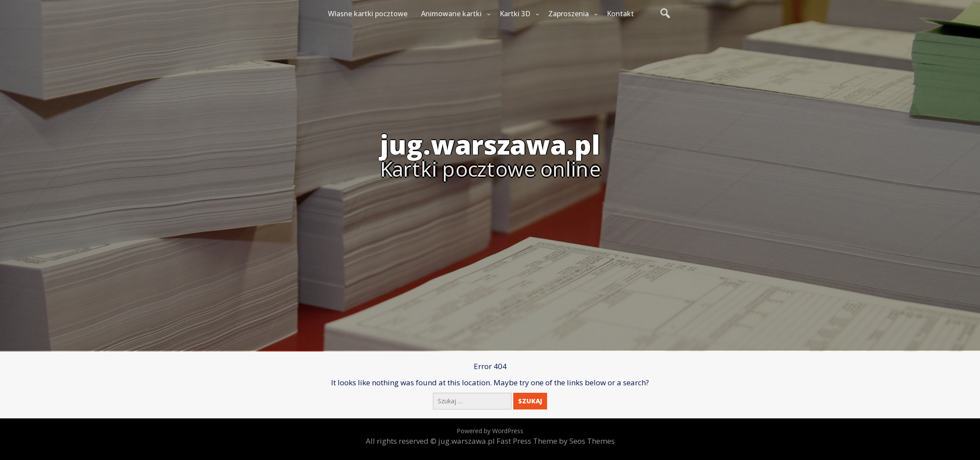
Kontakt (620, 14)
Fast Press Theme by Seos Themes (556, 441)
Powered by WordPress (490, 431)
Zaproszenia (569, 14)
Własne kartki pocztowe (368, 14)
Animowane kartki (451, 14)
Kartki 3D (515, 14)
